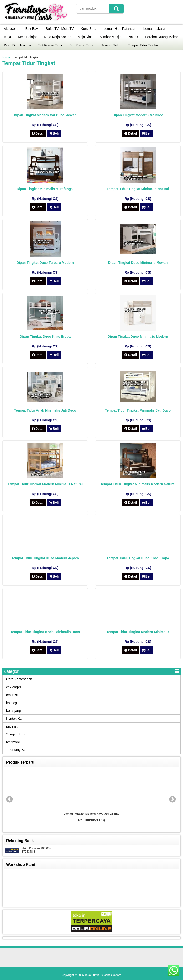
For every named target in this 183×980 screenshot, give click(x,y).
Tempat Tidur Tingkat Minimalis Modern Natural (138, 484)
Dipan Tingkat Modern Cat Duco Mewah (45, 115)
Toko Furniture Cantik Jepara (103, 975)
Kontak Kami (16, 719)
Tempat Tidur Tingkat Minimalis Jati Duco (138, 410)
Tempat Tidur (111, 45)
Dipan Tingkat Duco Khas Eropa (45, 337)
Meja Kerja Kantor (57, 37)
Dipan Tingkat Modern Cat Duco (138, 115)
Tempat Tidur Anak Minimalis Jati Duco (45, 410)
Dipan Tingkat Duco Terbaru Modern (45, 263)
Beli (54, 133)
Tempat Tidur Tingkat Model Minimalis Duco (45, 632)
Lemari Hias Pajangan (120, 29)
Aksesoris (11, 29)
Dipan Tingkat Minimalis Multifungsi (45, 189)
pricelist (12, 726)
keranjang (14, 711)
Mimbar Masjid (111, 37)
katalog (12, 703)
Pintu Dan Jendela (17, 45)
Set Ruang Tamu (82, 45)
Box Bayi (32, 29)
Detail (38, 133)
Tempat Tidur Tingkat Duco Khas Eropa (138, 558)
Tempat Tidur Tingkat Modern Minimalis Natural (45, 484)
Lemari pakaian (155, 29)
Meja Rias (85, 37)
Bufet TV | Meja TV (60, 29)
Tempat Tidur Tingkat (143, 45)
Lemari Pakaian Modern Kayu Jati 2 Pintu (92, 814)
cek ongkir (14, 687)
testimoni (13, 742)
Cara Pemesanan (19, 679)
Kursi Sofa (89, 29)
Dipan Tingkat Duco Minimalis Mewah (138, 263)
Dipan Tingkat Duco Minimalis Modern (138, 337)
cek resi (12, 695)
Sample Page (16, 734)
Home (6, 57)
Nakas (133, 37)
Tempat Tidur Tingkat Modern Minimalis (138, 632)
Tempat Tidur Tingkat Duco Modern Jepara (45, 558)
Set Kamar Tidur (50, 45)
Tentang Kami (19, 750)
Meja (7, 37)
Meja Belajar (27, 37)
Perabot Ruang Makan (162, 37)
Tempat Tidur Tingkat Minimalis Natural (138, 189)
